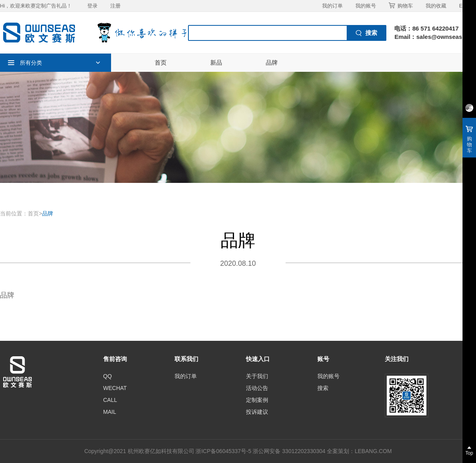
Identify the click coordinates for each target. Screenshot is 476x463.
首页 (161, 62)
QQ (107, 376)
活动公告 (257, 388)
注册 (115, 6)
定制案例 (257, 400)
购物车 (401, 6)
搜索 (323, 388)
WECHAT (115, 388)
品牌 (272, 62)
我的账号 (366, 6)
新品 (216, 62)
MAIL (110, 412)
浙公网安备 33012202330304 (289, 451)
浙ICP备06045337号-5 (223, 451)
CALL (110, 400)
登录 (92, 6)
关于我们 (257, 376)
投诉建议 (257, 412)
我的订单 (332, 6)
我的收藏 (436, 6)
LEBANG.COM (373, 451)
